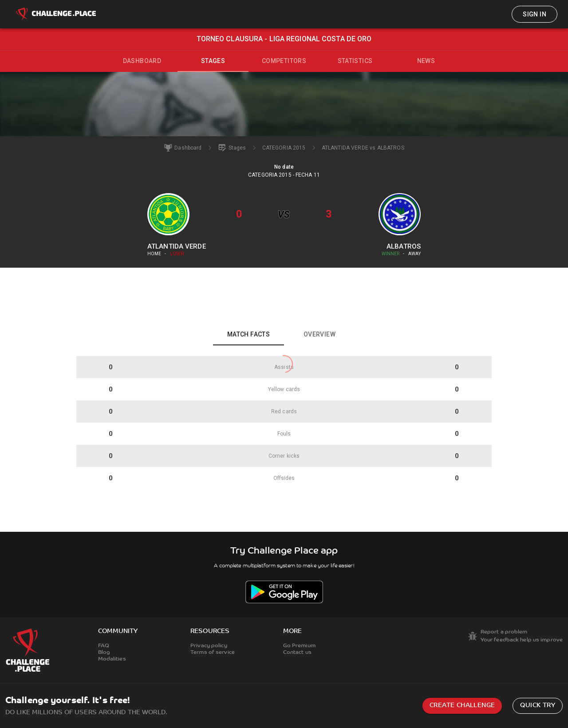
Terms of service (213, 653)
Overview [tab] (319, 334)
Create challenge (462, 706)
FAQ (104, 646)
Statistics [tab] (355, 61)
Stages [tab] (213, 61)
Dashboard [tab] (142, 61)
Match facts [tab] (248, 334)
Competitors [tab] (284, 61)
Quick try (538, 706)
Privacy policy (209, 646)
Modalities (112, 659)
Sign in (534, 14)
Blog (104, 653)
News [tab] (426, 61)
